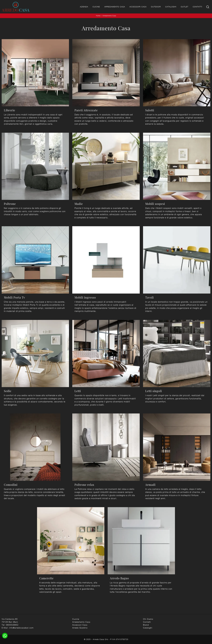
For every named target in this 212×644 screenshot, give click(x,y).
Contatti (197, 7)
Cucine (96, 7)
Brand (146, 625)
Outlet (185, 7)
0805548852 (12, 625)
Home (98, 16)
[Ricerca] (208, 7)
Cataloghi (171, 7)
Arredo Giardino (80, 628)
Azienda (84, 7)
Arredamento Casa (115, 7)
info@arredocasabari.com (21, 628)
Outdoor (156, 7)
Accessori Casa (138, 7)
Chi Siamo (148, 619)
